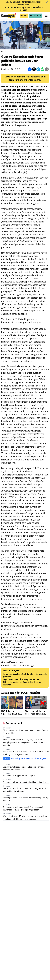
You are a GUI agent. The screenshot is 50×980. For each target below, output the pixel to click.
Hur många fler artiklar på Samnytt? (28, 759)
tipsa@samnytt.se (31, 679)
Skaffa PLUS (36, 16)
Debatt (5, 52)
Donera (24, 16)
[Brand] (9, 16)
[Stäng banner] (47, 2)
